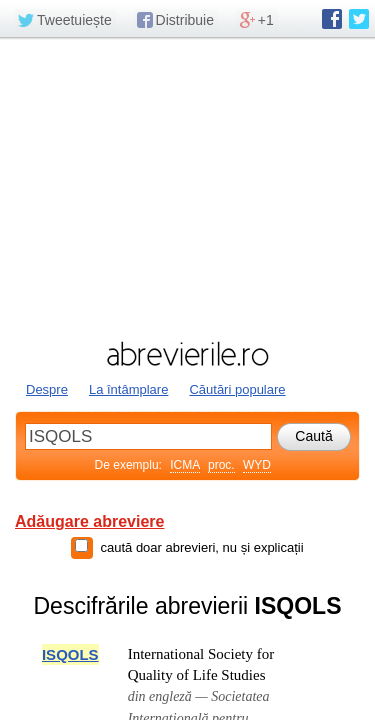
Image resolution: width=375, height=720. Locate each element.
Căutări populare (237, 389)
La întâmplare (129, 389)
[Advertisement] (187, 187)
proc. (221, 465)
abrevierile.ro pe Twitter (359, 19)
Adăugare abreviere (89, 521)
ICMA (184, 465)
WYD (257, 465)
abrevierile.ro (187, 354)
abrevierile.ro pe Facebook (332, 19)
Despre (47, 389)
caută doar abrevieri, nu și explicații (201, 547)
